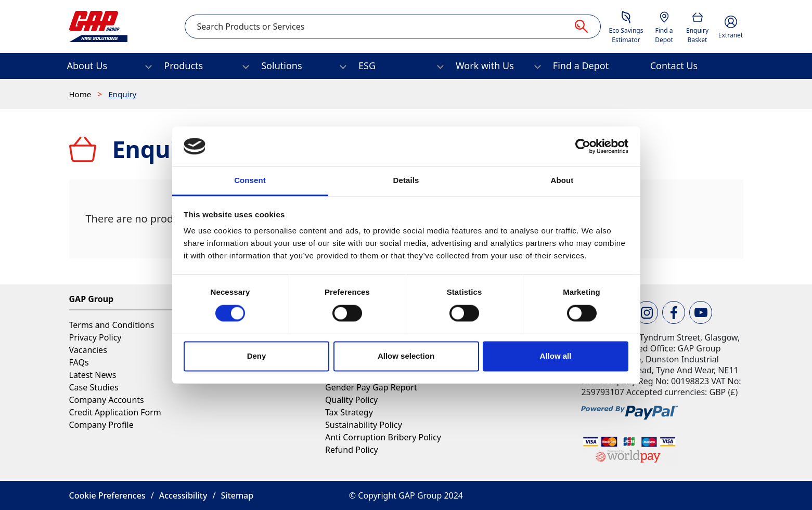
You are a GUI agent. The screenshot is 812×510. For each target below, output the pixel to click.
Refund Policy (352, 450)
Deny (257, 356)
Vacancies (88, 350)
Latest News (93, 375)
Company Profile (101, 425)
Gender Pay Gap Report (371, 387)
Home (81, 94)
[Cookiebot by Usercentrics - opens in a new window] (583, 146)
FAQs (79, 362)
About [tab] (562, 181)
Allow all (556, 356)
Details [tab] (406, 181)
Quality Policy (351, 400)
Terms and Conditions (112, 325)
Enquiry (122, 94)
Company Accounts (107, 400)
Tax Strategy (349, 412)
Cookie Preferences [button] (107, 495)
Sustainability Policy (364, 425)
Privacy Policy (95, 337)
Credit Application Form (115, 412)
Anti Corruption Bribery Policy (383, 437)
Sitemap (237, 495)
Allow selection (406, 356)
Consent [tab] (250, 181)
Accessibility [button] (183, 495)
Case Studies (94, 387)
